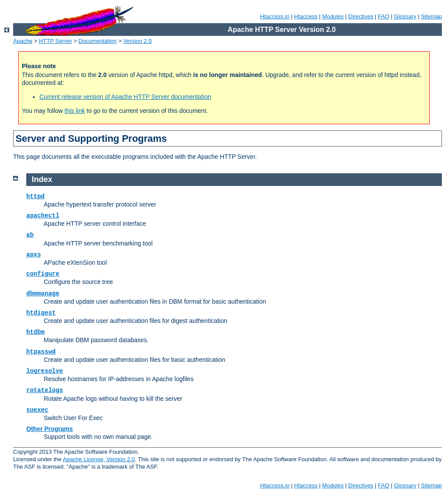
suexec (37, 410)
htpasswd (41, 352)
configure (43, 274)
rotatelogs (45, 390)
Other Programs (50, 429)
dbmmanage (43, 294)
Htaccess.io (275, 16)
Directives (361, 16)
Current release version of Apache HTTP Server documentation (125, 97)
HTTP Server (56, 41)
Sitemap (431, 16)
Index (42, 179)
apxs (34, 255)
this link (75, 111)
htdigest (41, 313)
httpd (35, 196)
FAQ (384, 16)
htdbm (35, 332)
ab (30, 235)
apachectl (43, 216)
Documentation (97, 41)
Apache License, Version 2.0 (99, 459)
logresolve (45, 371)
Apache (23, 41)
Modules (333, 16)
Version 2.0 (138, 41)
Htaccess (306, 16)
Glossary (405, 16)
